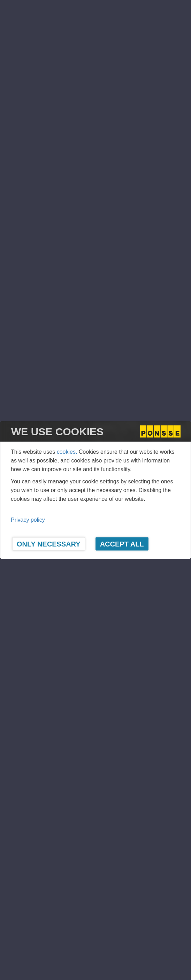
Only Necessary (49, 544)
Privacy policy (28, 520)
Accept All (122, 544)
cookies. (67, 452)
